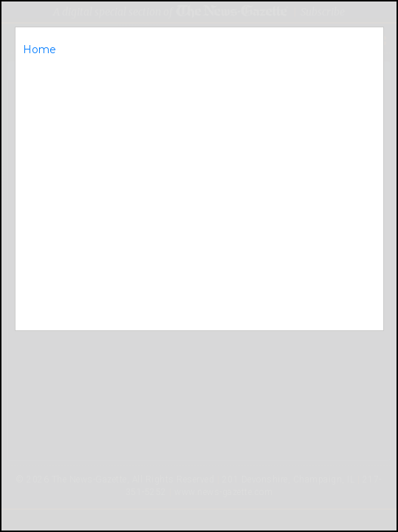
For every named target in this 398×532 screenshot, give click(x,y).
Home (40, 50)
